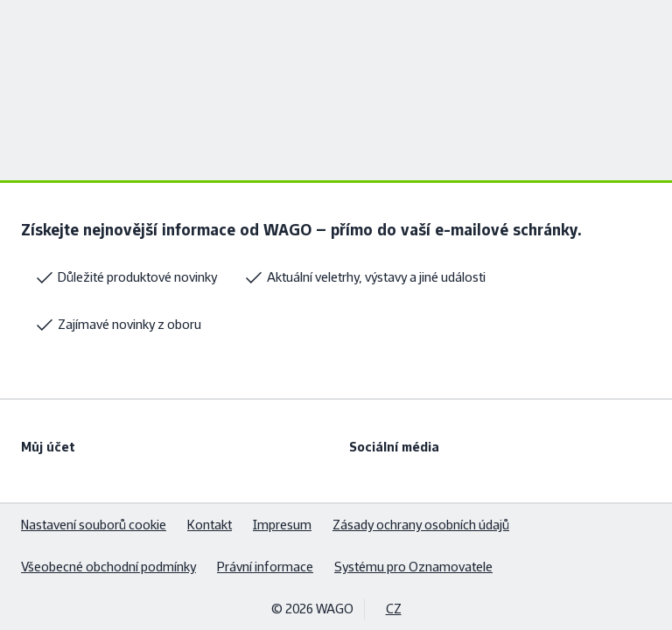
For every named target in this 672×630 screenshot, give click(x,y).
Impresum (282, 525)
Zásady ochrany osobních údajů (421, 525)
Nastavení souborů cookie (94, 525)
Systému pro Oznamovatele (413, 567)
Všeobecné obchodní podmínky (108, 567)
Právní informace (265, 567)
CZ (394, 609)
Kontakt (210, 525)
